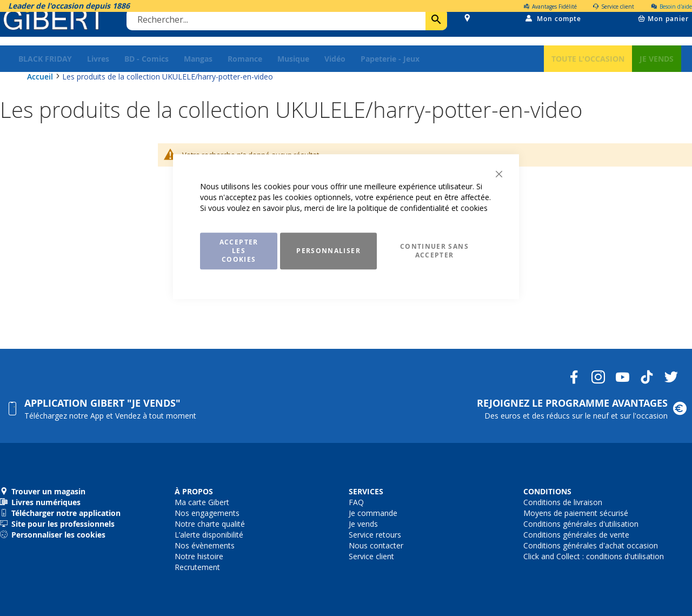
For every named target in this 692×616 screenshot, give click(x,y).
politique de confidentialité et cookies (422, 208)
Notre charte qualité (210, 524)
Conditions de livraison (563, 502)
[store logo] (58, 28)
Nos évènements (205, 545)
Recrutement (197, 567)
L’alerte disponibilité (209, 535)
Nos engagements (207, 513)
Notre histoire (199, 556)
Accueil (41, 87)
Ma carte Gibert (202, 502)
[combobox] (290, 29)
